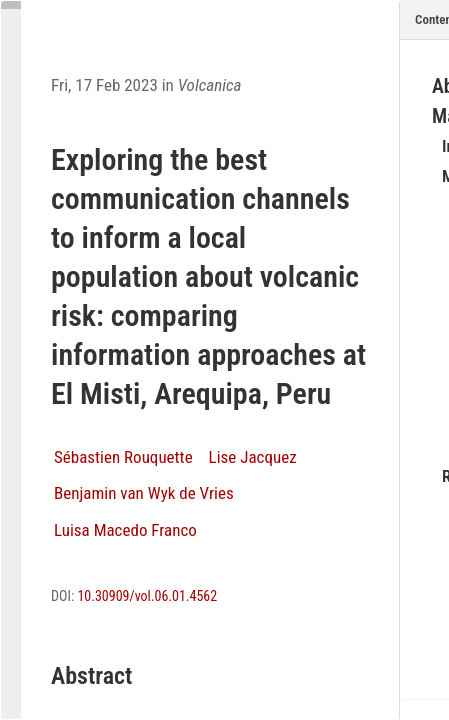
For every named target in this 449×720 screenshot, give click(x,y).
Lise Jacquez (253, 457)
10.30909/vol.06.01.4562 (147, 596)
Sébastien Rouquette (123, 457)
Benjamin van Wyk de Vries (144, 493)
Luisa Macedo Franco (125, 530)
